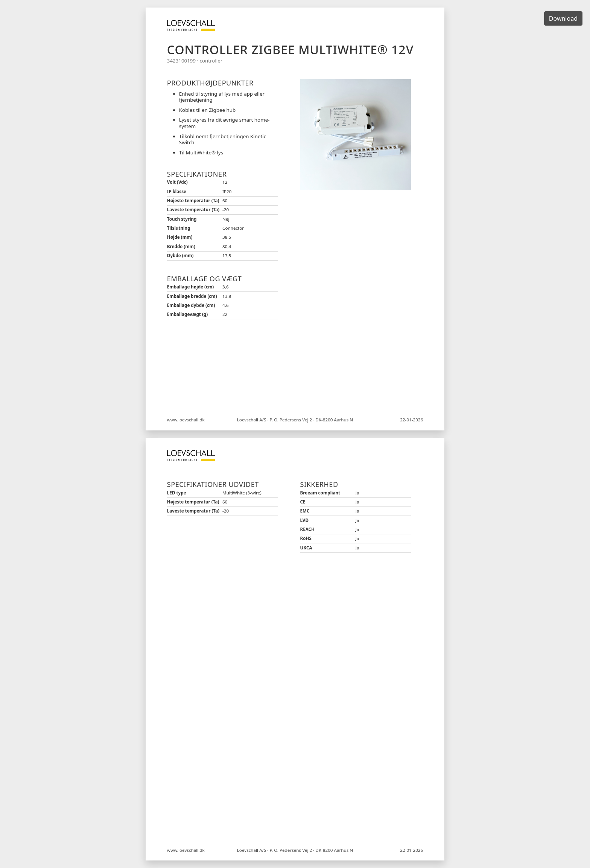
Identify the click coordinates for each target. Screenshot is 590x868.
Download (563, 18)
